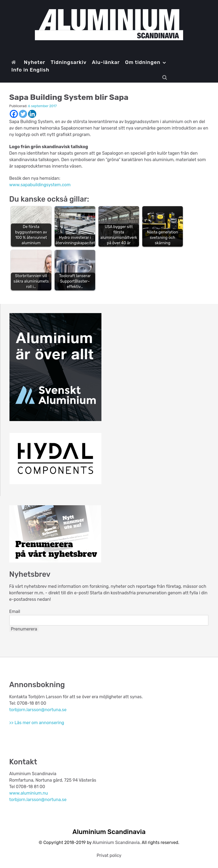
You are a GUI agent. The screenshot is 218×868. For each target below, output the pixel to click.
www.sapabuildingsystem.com (40, 185)
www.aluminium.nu (29, 793)
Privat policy (109, 855)
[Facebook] (14, 114)
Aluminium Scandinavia (116, 842)
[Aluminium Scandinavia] (109, 25)
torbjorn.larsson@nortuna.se (38, 710)
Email (15, 611)
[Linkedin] (32, 114)
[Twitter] (23, 114)
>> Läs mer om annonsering (37, 723)
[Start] (15, 62)
